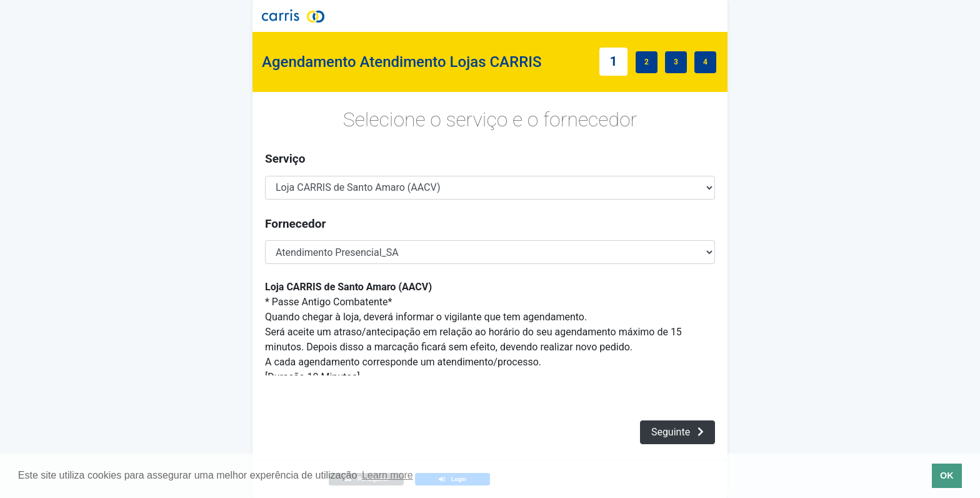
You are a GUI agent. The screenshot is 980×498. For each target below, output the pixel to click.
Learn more (387, 475)
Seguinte (677, 432)
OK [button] (947, 475)
